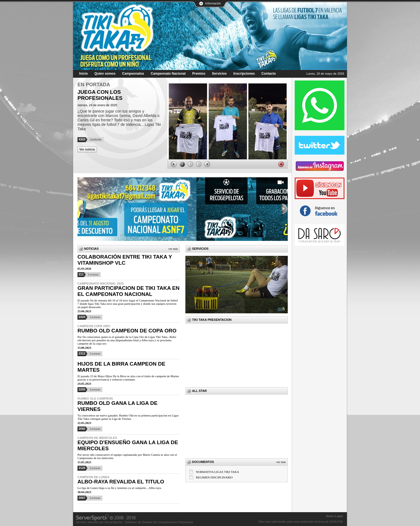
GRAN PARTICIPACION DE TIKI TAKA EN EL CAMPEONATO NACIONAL (129, 291)
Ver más (173, 249)
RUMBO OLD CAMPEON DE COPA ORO (127, 331)
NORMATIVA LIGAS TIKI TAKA (217, 472)
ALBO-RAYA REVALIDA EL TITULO (121, 482)
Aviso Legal (334, 516)
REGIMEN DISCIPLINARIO (214, 477)
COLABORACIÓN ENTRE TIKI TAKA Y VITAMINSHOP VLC (125, 260)
